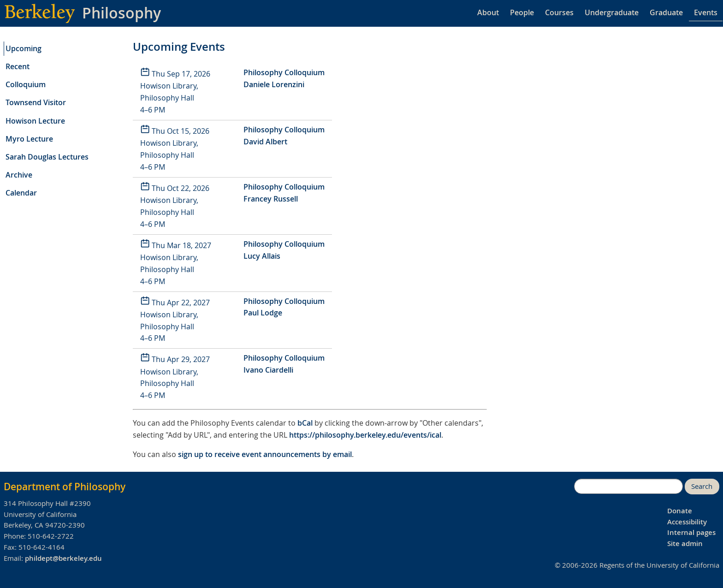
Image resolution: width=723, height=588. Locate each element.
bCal (305, 423)
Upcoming (24, 48)
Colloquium (26, 84)
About (488, 12)
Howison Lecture (35, 121)
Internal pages (691, 532)
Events (706, 12)
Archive (19, 175)
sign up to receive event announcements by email (265, 454)
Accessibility (687, 522)
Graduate (666, 12)
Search (702, 486)
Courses (559, 12)
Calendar (21, 193)
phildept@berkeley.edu (63, 558)
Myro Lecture (29, 139)
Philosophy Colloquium (284, 72)
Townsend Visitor (36, 102)
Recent (18, 66)
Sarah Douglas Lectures (47, 157)
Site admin (685, 543)
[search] (628, 487)
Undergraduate (612, 12)
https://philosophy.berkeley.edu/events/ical (365, 435)
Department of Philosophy (65, 487)
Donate (680, 511)
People (522, 12)
